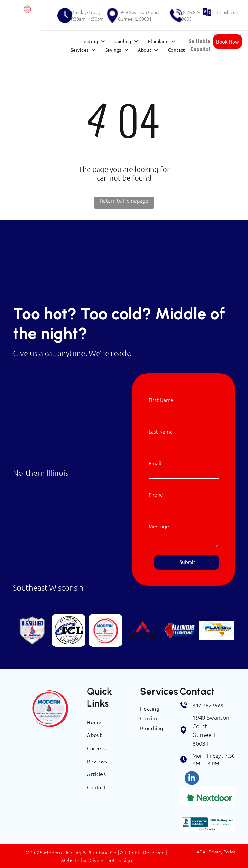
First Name (161, 400)
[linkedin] (192, 779)
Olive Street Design (110, 860)
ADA (201, 852)
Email (155, 463)
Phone (156, 494)
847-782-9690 (191, 15)
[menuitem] (93, 41)
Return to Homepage (124, 200)
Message (159, 526)
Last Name (161, 431)
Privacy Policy (222, 852)
